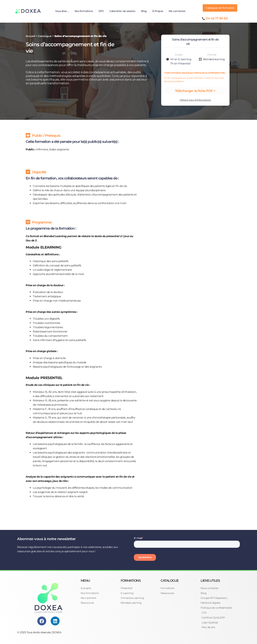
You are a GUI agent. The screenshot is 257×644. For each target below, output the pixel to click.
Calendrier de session (122, 11)
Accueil (30, 36)
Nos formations (84, 11)
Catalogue (45, 36)
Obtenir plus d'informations (195, 100)
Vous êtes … (62, 11)
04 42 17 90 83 (217, 18)
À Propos (158, 11)
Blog (144, 11)
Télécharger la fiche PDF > (195, 91)
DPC (101, 11)
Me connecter (177, 11)
